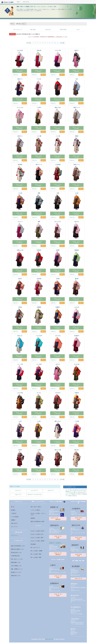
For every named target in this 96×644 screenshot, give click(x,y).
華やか (84, 493)
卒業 (74, 493)
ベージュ (70, 494)
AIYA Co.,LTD (49, 639)
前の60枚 (29, 43)
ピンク (68, 490)
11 (58, 43)
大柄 (84, 494)
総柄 (79, 493)
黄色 (72, 493)
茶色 (86, 494)
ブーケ (67, 496)
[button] (18, 491)
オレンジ (72, 492)
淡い (76, 496)
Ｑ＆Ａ (78, 30)
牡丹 (74, 494)
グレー (77, 494)
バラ (68, 493)
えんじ (82, 492)
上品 (70, 493)
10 (55, 43)
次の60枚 (62, 43)
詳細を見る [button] (16, 75)
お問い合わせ (26, 2)
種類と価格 (33, 30)
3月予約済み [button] (12, 34)
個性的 (70, 496)
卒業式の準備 (63, 30)
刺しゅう (80, 494)
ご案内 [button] (18, 2)
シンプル (78, 492)
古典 (81, 490)
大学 (76, 493)
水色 (77, 490)
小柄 (73, 496)
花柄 (67, 492)
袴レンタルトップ (18, 30)
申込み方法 (48, 30)
